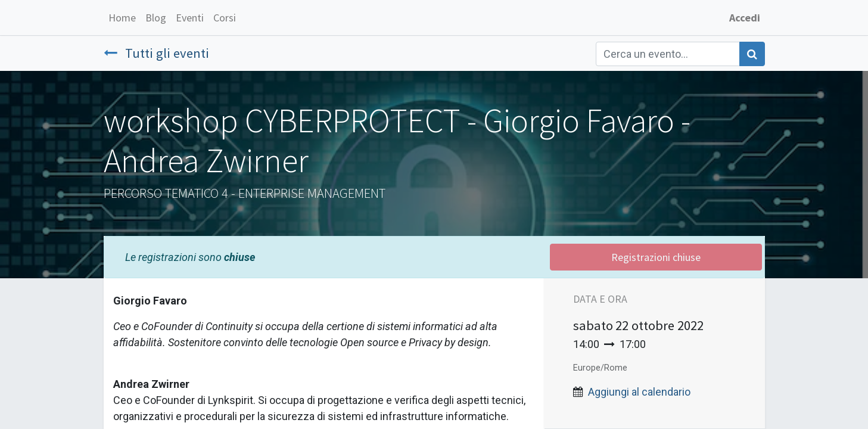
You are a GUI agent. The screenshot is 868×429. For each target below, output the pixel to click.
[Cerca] (752, 54)
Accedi (745, 18)
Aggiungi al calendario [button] (639, 392)
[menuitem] (122, 18)
